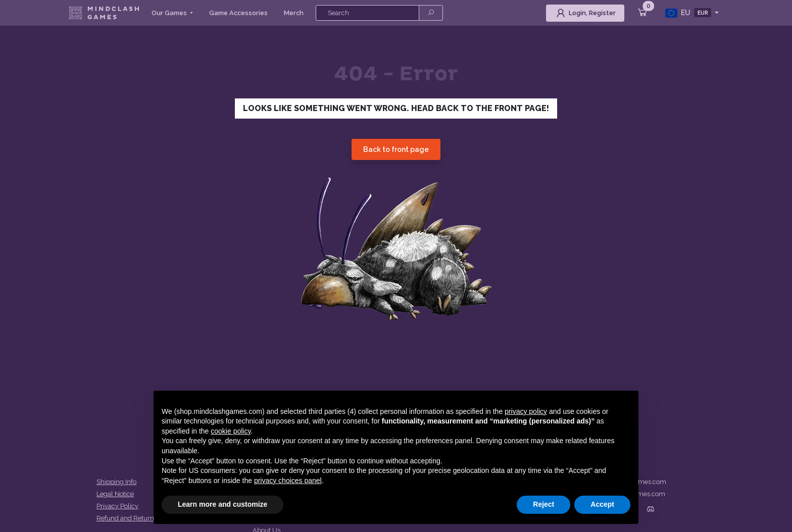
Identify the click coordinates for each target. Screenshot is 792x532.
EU (689, 13)
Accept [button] (602, 504)
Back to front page (396, 149)
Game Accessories (238, 13)
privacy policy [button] (526, 411)
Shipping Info (116, 482)
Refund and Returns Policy (137, 518)
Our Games (170, 13)
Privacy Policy (117, 506)
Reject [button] (543, 504)
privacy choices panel (288, 481)
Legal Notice (115, 494)
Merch (294, 13)
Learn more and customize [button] (222, 504)
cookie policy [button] (231, 431)
